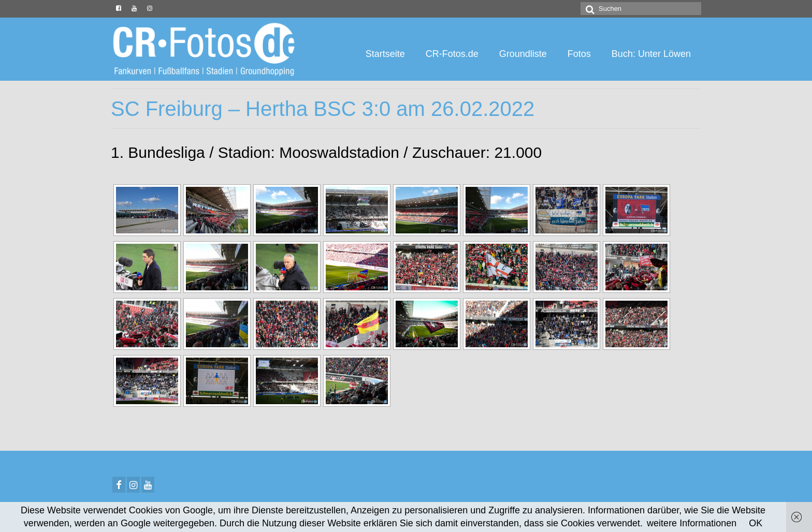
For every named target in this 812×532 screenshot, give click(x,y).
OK (756, 523)
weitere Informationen (692, 523)
